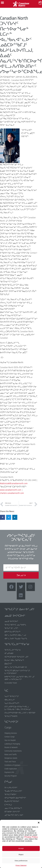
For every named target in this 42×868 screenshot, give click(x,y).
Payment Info (9, 772)
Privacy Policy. (31, 837)
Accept (21, 848)
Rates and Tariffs (11, 755)
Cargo (6, 728)
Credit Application (11, 769)
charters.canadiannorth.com (12, 493)
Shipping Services (11, 733)
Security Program (11, 776)
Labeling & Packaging (12, 744)
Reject (21, 854)
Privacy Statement (21, 865)
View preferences (21, 861)
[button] (39, 823)
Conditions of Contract (12, 765)
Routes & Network (11, 747)
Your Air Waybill (10, 740)
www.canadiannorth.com (11, 490)
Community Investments (13, 751)
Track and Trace (10, 762)
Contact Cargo (9, 737)
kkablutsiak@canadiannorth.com (14, 483)
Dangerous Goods (11, 758)
